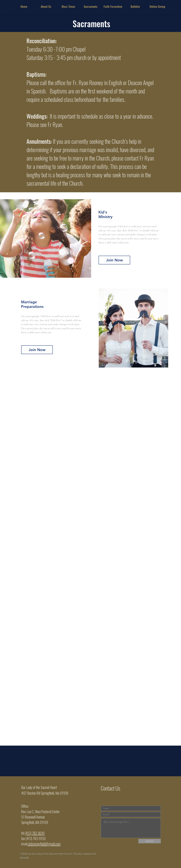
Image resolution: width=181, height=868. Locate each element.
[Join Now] (37, 350)
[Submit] (150, 841)
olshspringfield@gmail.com (44, 844)
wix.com (24, 857)
